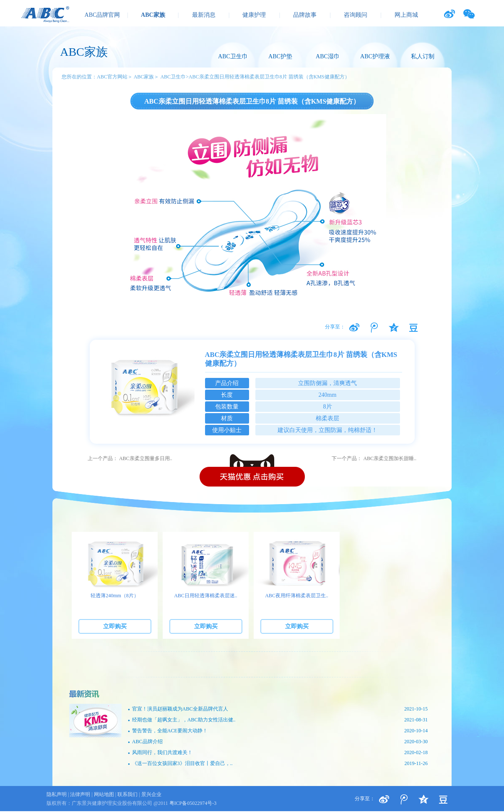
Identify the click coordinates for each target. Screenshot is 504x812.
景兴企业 (151, 794)
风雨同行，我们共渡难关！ (278, 753)
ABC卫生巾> (174, 77)
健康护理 (254, 15)
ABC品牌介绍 (278, 742)
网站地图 (104, 794)
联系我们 (127, 794)
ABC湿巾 (328, 56)
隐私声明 (57, 794)
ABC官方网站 (112, 77)
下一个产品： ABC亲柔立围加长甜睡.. (374, 458)
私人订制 (423, 56)
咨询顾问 (356, 15)
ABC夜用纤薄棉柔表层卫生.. (297, 596)
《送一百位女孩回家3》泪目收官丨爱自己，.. (278, 764)
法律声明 (80, 794)
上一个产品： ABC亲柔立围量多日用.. (130, 458)
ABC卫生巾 (233, 56)
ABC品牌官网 (103, 15)
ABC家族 (153, 15)
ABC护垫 (280, 56)
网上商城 (406, 15)
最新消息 (204, 15)
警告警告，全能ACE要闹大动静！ (278, 731)
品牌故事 (305, 15)
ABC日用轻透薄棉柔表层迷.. (206, 596)
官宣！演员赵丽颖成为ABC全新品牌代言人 (278, 709)
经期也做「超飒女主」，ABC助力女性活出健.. (278, 720)
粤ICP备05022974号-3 (193, 803)
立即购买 (115, 626)
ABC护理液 (375, 56)
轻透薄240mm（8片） (115, 596)
